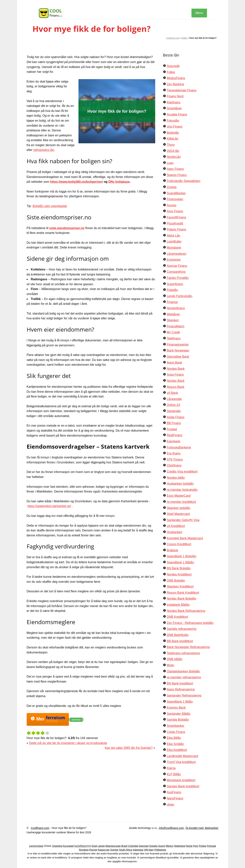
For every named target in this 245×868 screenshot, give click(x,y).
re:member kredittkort (181, 502)
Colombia (133, 846)
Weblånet (173, 314)
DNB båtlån (175, 659)
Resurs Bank (176, 387)
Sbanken (173, 320)
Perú (196, 846)
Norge (189, 846)
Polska (203, 846)
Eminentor (174, 260)
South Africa (125, 850)
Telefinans (174, 338)
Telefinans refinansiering (183, 653)
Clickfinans (174, 465)
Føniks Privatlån (178, 278)
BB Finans (174, 423)
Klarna (171, 768)
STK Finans (175, 459)
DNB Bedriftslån (178, 635)
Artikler (184, 38)
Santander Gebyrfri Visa (183, 520)
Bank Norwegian (178, 350)
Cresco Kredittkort (179, 544)
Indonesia (138, 850)
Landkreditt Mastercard (182, 756)
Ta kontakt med (194, 828)
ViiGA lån (173, 151)
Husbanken (174, 532)
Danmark (144, 846)
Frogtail (172, 429)
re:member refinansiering (184, 677)
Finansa (172, 302)
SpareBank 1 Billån (180, 702)
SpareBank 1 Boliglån (181, 556)
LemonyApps (36, 846)
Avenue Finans (177, 266)
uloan (170, 804)
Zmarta (172, 187)
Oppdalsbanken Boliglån (183, 671)
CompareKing (176, 272)
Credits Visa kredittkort (182, 472)
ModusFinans (176, 78)
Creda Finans (176, 732)
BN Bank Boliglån (179, 568)
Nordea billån (176, 478)
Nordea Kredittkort (179, 574)
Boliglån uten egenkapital (50, 206)
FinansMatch (176, 326)
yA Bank (172, 393)
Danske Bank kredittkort (183, 786)
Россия (93, 850)
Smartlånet (174, 108)
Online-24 (173, 405)
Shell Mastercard (178, 514)
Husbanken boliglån (180, 484)
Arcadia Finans (177, 114)
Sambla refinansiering (182, 629)
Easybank (173, 441)
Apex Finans (175, 169)
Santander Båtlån (179, 714)
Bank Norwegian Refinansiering (188, 647)
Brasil (124, 846)
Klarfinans (174, 102)
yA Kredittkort (176, 526)
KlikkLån (172, 139)
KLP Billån (174, 774)
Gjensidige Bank (178, 357)
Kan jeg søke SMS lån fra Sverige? (129, 748)
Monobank (174, 248)
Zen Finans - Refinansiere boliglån (190, 623)
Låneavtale (174, 399)
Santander (174, 411)
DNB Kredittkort (177, 617)
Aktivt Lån (173, 236)
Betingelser (211, 828)
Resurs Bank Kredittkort (183, 593)
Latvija (101, 846)
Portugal (211, 846)
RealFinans (174, 435)
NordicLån (174, 157)
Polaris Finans (176, 229)
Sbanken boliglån (179, 508)
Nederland (180, 846)
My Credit (173, 332)
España (154, 846)
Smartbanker (176, 726)
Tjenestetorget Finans (182, 90)
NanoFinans (175, 798)
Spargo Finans (177, 175)
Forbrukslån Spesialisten (184, 181)
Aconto (172, 205)
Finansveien (175, 199)
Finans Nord (175, 96)
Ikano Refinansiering (181, 689)
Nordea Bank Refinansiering (186, 611)
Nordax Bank (176, 381)
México (170, 846)
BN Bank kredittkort (180, 683)
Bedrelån (173, 133)
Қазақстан (104, 850)
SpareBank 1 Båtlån (180, 562)
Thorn (171, 145)
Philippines (160, 850)
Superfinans (175, 284)
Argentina (57, 846)
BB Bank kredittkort (180, 641)
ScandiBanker (176, 193)
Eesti (94, 846)
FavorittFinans (176, 217)
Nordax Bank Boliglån (181, 599)
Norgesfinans (176, 308)
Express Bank (176, 708)
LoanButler (174, 241)
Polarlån (172, 290)
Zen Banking (175, 84)
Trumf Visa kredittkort (181, 762)
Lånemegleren (177, 254)
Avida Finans (176, 417)
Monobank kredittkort (181, 780)
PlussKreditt (175, 223)
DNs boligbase (119, 182)
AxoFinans (174, 792)
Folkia (171, 72)
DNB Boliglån (176, 581)
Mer (48, 719)
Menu (199, 13)
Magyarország (113, 846)
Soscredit (173, 66)
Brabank (172, 550)
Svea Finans (175, 375)
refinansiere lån (44, 150)
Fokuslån (173, 121)
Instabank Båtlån (178, 605)
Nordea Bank (176, 369)
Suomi (162, 846)
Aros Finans (175, 211)
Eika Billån (174, 738)
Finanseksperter (178, 345)
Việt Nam (149, 850)
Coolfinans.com (173, 38)
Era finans (174, 453)
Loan (170, 163)
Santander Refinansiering (184, 695)
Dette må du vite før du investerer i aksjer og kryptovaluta (68, 743)
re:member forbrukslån (182, 490)
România (84, 850)
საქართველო (83, 846)
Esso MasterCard (179, 496)
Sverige (114, 850)
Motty (170, 665)
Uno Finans (175, 127)
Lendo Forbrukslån (179, 296)
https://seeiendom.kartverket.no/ (49, 506)
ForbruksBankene (179, 447)
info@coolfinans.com (171, 828)
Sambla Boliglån (178, 720)
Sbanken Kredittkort (180, 586)
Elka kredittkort (177, 750)
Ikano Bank (174, 363)
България (68, 846)
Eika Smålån (175, 744)
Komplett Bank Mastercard (185, 538)
